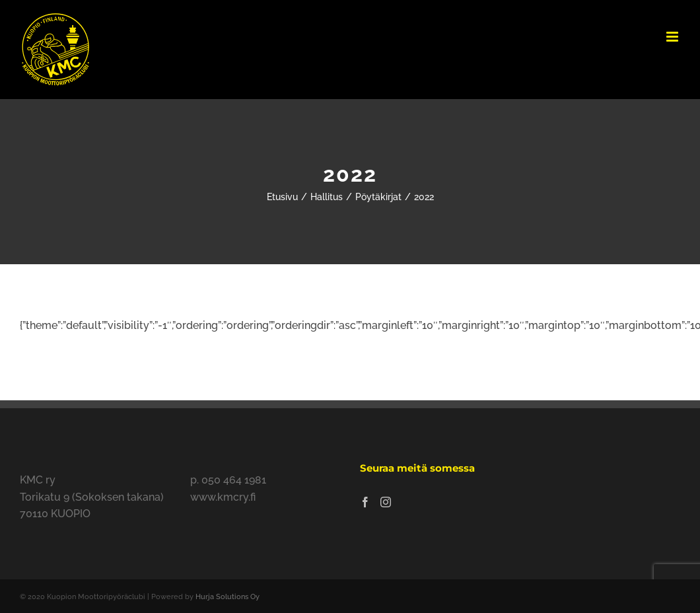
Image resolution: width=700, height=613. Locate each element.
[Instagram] (386, 502)
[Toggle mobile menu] (673, 37)
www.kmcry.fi (223, 497)
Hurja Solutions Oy (227, 597)
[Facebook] (365, 502)
